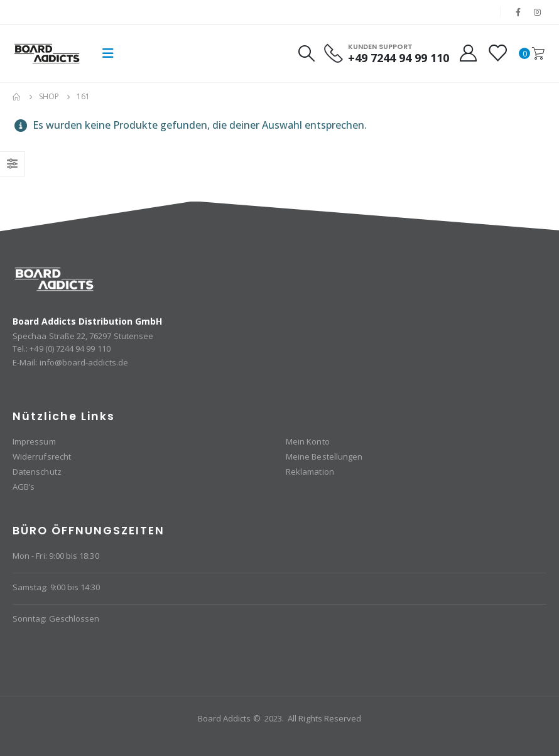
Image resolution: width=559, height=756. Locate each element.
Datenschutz (37, 472)
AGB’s (24, 487)
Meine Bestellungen (324, 456)
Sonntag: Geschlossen (56, 618)
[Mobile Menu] (108, 53)
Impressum (34, 441)
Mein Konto (308, 441)
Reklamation (310, 472)
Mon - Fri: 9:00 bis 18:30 (56, 556)
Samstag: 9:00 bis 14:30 (57, 587)
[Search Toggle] (306, 53)
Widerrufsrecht (42, 456)
